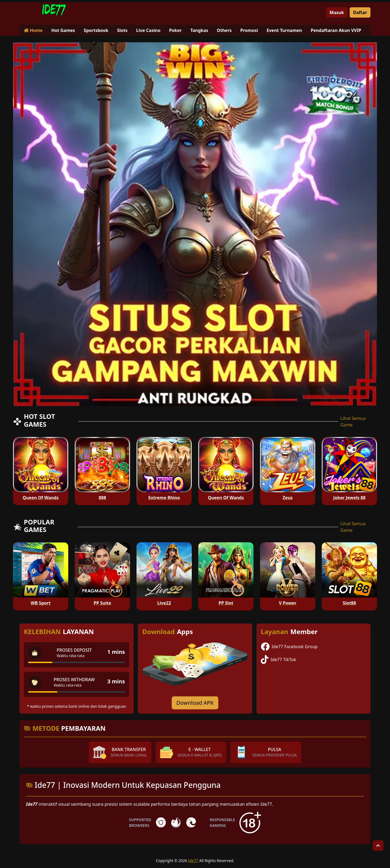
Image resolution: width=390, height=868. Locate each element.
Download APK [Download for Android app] (195, 703)
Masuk (337, 12)
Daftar (360, 12)
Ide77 (193, 861)
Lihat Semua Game (353, 422)
